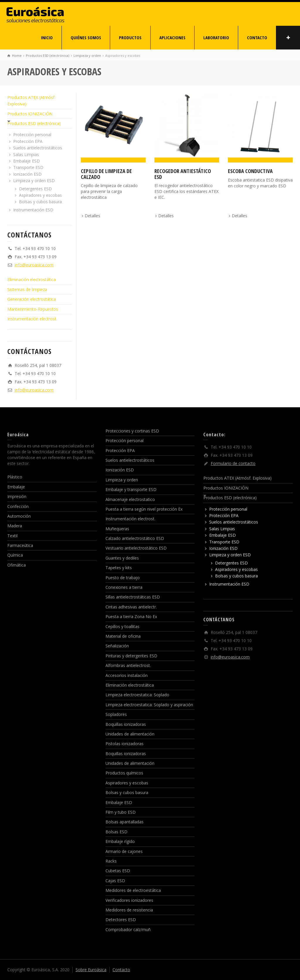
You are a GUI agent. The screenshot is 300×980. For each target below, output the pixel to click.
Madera (15, 526)
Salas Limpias (26, 154)
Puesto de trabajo (123, 578)
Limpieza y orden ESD (34, 181)
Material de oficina (123, 636)
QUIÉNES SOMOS (86, 37)
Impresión (17, 496)
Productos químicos (124, 773)
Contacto (121, 970)
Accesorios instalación (127, 675)
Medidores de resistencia (129, 910)
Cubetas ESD (118, 871)
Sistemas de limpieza (27, 289)
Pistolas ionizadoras (125, 744)
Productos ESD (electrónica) (34, 123)
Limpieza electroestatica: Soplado (137, 695)
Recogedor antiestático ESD (183, 174)
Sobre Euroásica (91, 970)
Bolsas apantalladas (125, 822)
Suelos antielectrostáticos (38, 148)
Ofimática (17, 565)
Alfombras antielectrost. (128, 665)
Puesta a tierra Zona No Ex (131, 616)
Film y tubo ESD (121, 812)
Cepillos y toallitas (122, 626)
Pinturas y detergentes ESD (131, 656)
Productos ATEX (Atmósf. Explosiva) (237, 478)
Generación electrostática (32, 299)
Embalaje (16, 487)
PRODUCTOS (130, 37)
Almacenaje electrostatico (130, 499)
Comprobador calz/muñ (128, 929)
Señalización (117, 646)
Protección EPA (28, 141)
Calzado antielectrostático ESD (135, 538)
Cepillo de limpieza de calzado (106, 174)
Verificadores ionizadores (129, 900)
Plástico (15, 477)
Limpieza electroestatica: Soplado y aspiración (149, 705)
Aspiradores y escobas (40, 195)
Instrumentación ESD (33, 210)
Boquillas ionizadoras (126, 724)
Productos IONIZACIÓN (30, 114)
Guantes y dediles (122, 558)
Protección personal (32, 135)
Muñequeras (117, 529)
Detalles (92, 216)
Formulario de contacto (233, 463)
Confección (18, 506)
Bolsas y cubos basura (40, 202)
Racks (111, 861)
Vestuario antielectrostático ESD (136, 548)
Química (15, 555)
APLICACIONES (172, 37)
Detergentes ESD (35, 189)
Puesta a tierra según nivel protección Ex (144, 509)
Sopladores (116, 714)
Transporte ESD (28, 167)
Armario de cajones (124, 851)
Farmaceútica (20, 545)
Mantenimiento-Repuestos (33, 309)
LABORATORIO (216, 37)
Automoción (19, 516)
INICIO (47, 37)
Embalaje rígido (120, 841)
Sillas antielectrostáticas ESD (133, 597)
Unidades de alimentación (130, 734)
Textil (12, 536)
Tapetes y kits (119, 568)
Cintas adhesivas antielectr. (131, 607)
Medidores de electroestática (133, 890)
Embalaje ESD (27, 161)
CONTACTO (257, 37)
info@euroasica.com (34, 265)
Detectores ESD (121, 920)
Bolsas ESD (116, 832)
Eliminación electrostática (31, 279)
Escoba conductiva (250, 171)
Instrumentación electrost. (32, 319)
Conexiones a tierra (124, 587)
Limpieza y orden (122, 480)
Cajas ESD (115, 881)
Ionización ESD (27, 174)
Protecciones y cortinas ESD (132, 431)
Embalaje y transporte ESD (131, 489)
